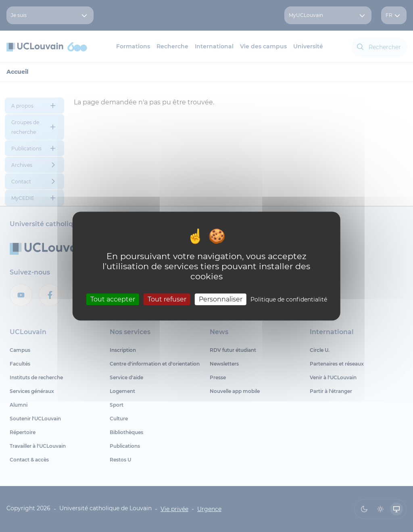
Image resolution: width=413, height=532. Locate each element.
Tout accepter (113, 299)
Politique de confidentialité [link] (289, 299)
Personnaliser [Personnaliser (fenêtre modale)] (221, 299)
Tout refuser (167, 299)
